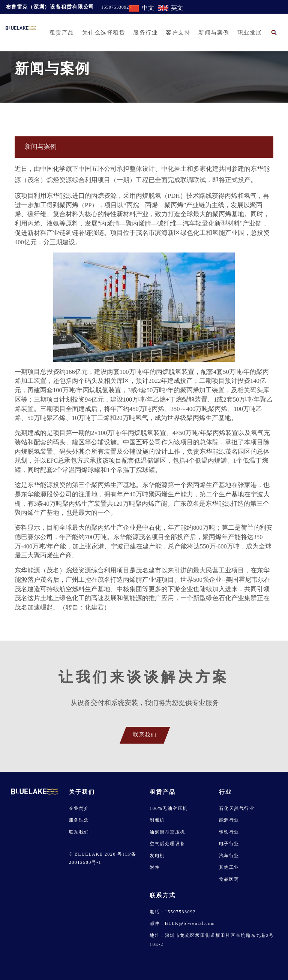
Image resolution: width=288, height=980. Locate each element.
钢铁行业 (229, 832)
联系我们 (79, 832)
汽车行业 (229, 856)
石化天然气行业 (237, 808)
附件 (155, 867)
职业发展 (250, 33)
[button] (274, 32)
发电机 (157, 856)
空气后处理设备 (167, 844)
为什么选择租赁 (104, 33)
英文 (177, 8)
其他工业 (229, 867)
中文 (148, 8)
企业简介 (79, 808)
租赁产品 (62, 33)
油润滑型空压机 (167, 832)
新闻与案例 (214, 33)
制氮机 (157, 820)
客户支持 (178, 33)
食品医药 (229, 879)
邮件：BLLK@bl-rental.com (182, 923)
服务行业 (145, 33)
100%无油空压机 (169, 808)
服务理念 (79, 820)
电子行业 (229, 844)
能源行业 (229, 820)
